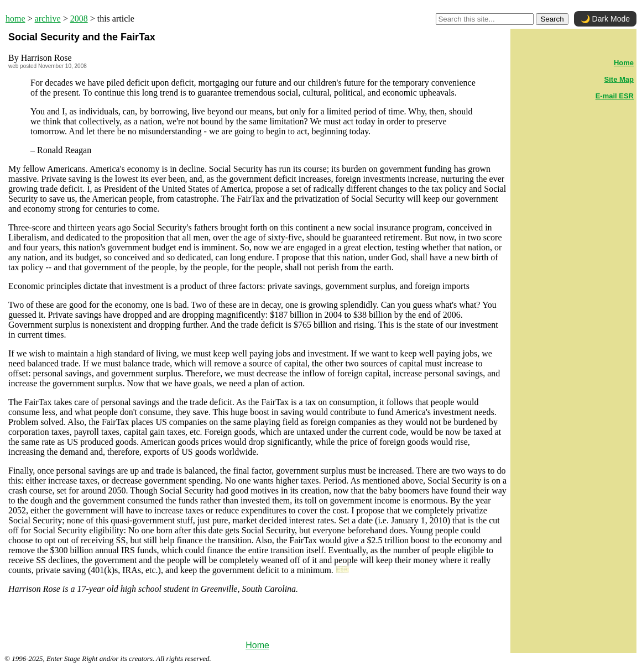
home (15, 19)
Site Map (619, 79)
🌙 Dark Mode (605, 19)
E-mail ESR (615, 96)
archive (48, 19)
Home (257, 645)
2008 (79, 19)
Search (552, 19)
